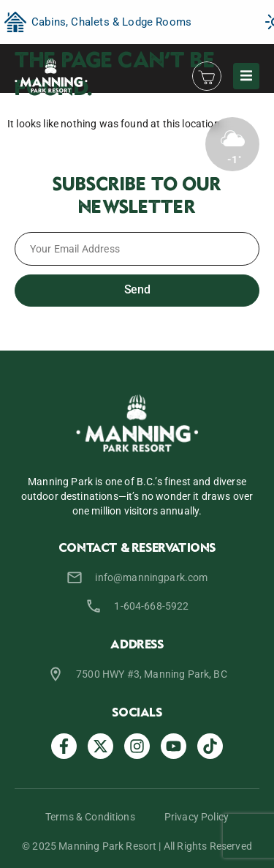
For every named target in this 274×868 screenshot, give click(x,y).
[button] (246, 76)
